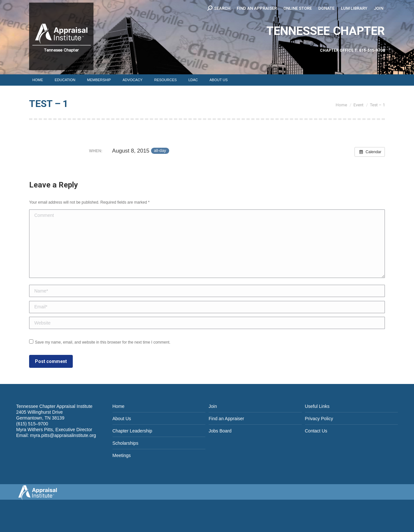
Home (119, 406)
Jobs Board (220, 431)
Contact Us (316, 431)
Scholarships (125, 443)
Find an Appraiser (226, 419)
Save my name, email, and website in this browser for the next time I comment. (103, 342)
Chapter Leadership (132, 431)
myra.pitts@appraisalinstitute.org (63, 435)
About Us (122, 419)
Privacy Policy (319, 419)
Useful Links (317, 406)
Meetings (122, 455)
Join (213, 406)
